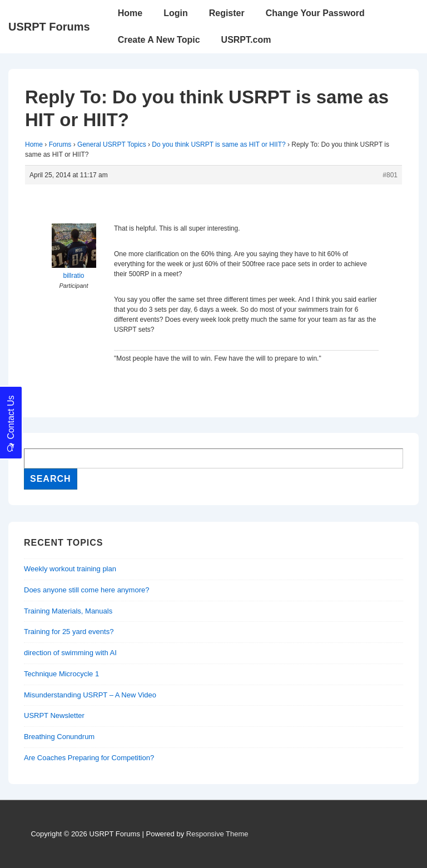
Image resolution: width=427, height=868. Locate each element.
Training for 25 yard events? (69, 632)
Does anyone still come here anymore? (86, 590)
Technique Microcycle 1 (61, 674)
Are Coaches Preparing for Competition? (89, 758)
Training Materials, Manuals (68, 611)
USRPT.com (246, 40)
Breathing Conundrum (59, 737)
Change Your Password (315, 13)
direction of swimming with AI (70, 653)
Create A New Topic (159, 40)
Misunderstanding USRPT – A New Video (90, 695)
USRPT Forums (49, 27)
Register (227, 13)
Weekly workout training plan (70, 569)
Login (176, 13)
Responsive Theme (217, 834)
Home (130, 13)
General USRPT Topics (112, 144)
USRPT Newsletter (54, 715)
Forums (60, 144)
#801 (390, 175)
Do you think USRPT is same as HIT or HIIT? (219, 144)
